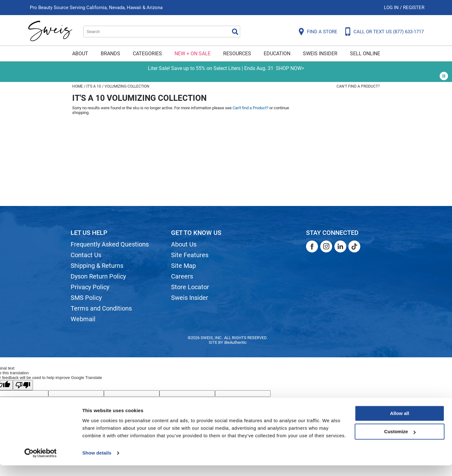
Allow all (400, 424)
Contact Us (86, 255)
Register (414, 8)
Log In (392, 8)
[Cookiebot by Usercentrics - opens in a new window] (41, 464)
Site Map (183, 266)
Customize (400, 442)
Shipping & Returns (97, 266)
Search (235, 32)
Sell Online (365, 54)
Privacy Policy (90, 287)
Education (277, 54)
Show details (97, 464)
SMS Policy (86, 298)
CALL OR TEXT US (389, 32)
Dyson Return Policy (98, 276)
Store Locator (190, 287)
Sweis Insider (320, 54)
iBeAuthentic (235, 342)
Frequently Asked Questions (110, 244)
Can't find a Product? (358, 86)
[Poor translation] (23, 385)
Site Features (190, 255)
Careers (182, 276)
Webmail (83, 319)
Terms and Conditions (101, 308)
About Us (184, 244)
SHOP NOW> (290, 68)
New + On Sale (193, 54)
